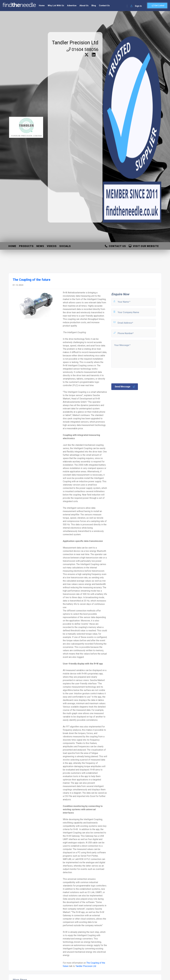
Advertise (72, 6)
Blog (94, 6)
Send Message (125, 387)
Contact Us (104, 6)
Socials (65, 246)
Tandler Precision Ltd (75, 43)
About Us (84, 6)
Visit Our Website (144, 246)
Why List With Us (56, 6)
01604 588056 (82, 49)
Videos (52, 246)
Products (26, 246)
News (40, 246)
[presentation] (132, 375)
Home (42, 6)
